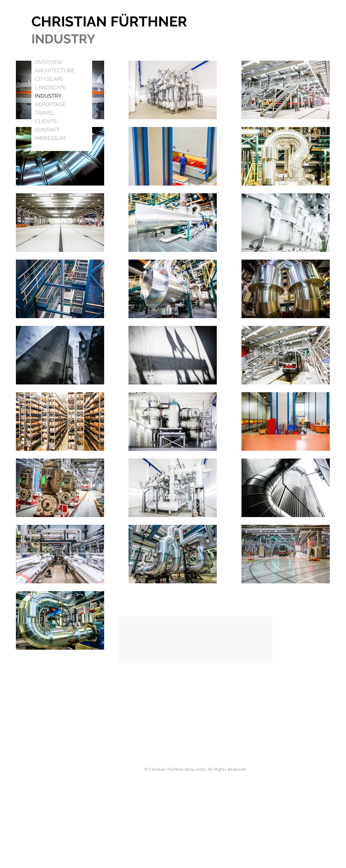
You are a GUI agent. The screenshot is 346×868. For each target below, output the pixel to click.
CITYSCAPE (49, 79)
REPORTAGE (50, 104)
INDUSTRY (48, 96)
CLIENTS (46, 121)
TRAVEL (45, 113)
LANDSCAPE (51, 87)
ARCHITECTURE (55, 71)
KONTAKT (47, 130)
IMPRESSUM (50, 138)
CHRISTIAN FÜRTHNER (109, 21)
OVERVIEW (49, 62)
